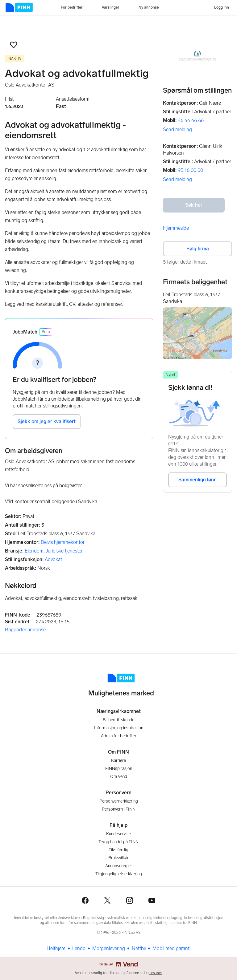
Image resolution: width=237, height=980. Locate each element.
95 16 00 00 (190, 170)
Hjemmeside (176, 228)
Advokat (53, 559)
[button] (14, 45)
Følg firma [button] (198, 249)
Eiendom (34, 551)
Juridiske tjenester (64, 551)
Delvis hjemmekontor (63, 542)
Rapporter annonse (25, 630)
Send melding (177, 130)
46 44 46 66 (191, 120)
